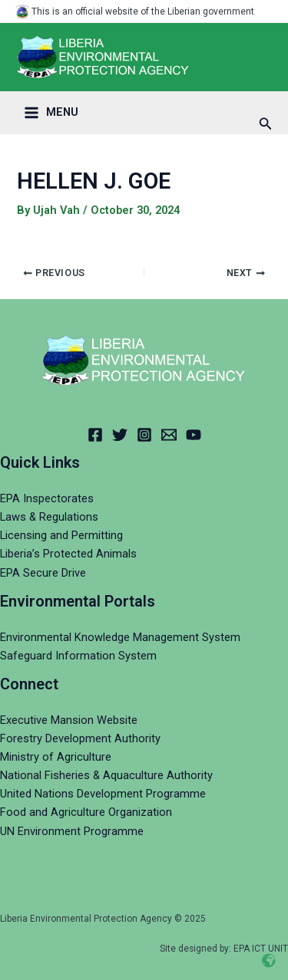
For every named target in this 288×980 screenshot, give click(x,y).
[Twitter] (120, 435)
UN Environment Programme (72, 831)
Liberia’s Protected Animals (68, 554)
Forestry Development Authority (80, 738)
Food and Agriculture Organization (86, 812)
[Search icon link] (266, 124)
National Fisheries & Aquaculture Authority (106, 775)
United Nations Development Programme (103, 794)
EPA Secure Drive (43, 573)
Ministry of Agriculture (56, 757)
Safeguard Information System (78, 656)
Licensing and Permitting (61, 535)
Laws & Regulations (49, 517)
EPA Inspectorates (47, 498)
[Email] (169, 435)
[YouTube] (194, 435)
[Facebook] (95, 435)
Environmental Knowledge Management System (120, 637)
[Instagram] (144, 435)
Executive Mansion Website (69, 720)
